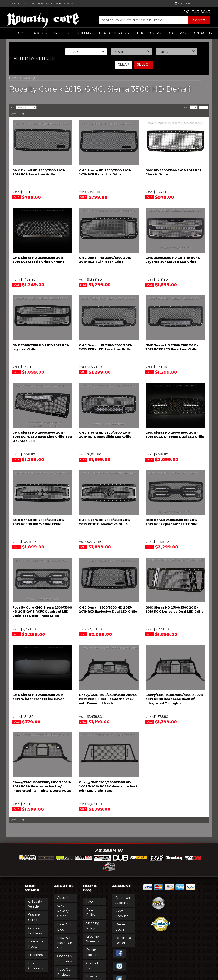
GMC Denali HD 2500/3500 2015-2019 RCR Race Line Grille (39, 173)
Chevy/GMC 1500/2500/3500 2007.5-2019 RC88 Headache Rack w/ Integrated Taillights (175, 699)
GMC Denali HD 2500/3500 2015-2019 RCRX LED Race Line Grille (105, 347)
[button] (152, 20)
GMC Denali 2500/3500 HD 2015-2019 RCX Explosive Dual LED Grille (108, 610)
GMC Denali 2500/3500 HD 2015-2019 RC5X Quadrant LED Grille (172, 522)
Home (20, 33)
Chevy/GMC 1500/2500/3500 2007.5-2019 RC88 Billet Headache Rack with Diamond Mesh (108, 699)
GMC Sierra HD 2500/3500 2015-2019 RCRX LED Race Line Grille (172, 347)
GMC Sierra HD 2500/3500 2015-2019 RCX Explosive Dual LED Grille (174, 610)
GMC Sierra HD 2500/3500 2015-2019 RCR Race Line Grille (105, 173)
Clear (123, 65)
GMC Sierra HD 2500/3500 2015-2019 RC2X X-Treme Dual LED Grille (175, 435)
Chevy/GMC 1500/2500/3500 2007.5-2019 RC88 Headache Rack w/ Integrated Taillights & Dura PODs (42, 786)
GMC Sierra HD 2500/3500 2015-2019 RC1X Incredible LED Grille (105, 435)
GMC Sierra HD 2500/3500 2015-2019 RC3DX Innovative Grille (105, 522)
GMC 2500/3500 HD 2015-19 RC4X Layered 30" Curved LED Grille (173, 260)
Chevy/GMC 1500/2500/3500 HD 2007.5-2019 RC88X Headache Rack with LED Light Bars (108, 786)
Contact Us (202, 33)
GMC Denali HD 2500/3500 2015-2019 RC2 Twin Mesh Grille (105, 260)
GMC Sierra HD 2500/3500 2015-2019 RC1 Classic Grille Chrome (39, 260)
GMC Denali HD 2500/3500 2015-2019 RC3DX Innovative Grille (39, 522)
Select (144, 65)
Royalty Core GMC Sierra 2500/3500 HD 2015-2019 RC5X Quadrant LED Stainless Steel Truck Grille (42, 612)
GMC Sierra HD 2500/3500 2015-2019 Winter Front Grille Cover (39, 697)
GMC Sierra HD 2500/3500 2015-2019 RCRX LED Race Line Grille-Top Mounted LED (42, 437)
